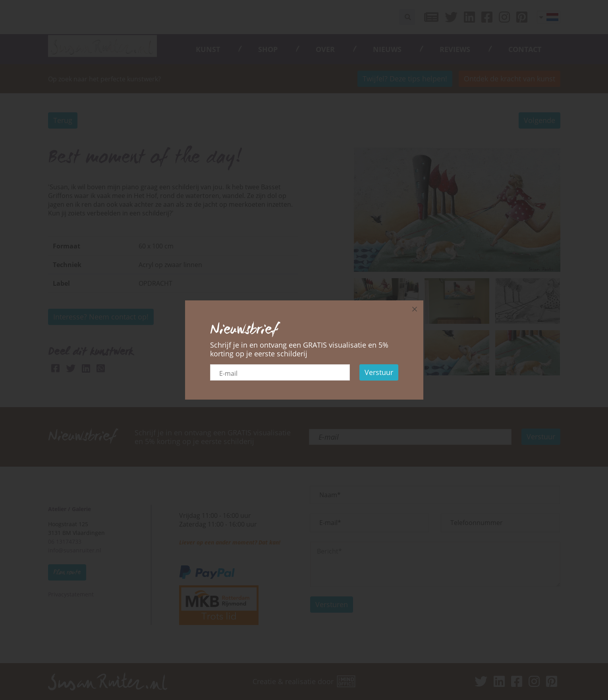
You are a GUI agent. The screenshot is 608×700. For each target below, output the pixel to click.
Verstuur (379, 372)
